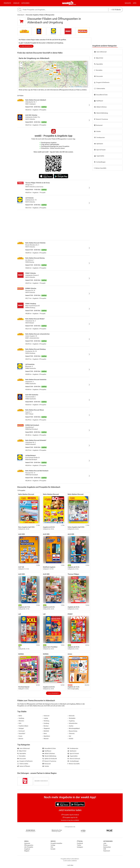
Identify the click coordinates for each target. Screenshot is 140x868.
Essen (20, 736)
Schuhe (97, 131)
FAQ (52, 847)
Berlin (74, 4)
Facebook (80, 843)
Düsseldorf (21, 734)
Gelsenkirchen (72, 723)
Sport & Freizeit (100, 150)
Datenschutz (107, 847)
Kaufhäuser (99, 101)
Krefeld (70, 739)
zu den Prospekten (26, 46)
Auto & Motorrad (100, 52)
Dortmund (21, 731)
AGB (105, 849)
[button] (86, 63)
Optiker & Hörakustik (50, 759)
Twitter (79, 845)
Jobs (105, 843)
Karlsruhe (71, 716)
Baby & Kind (99, 58)
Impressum (107, 851)
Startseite (27, 843)
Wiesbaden (71, 718)
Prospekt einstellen (56, 843)
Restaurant (98, 125)
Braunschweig (72, 731)
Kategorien (25, 3)
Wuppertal (46, 728)
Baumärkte (98, 64)
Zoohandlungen (100, 162)
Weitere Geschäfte (100, 168)
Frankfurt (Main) (23, 726)
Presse (105, 845)
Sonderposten (99, 138)
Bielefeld (46, 731)
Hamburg (21, 718)
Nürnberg (46, 721)
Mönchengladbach (74, 728)
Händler (16, 3)
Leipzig (45, 718)
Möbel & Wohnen (100, 107)
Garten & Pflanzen (24, 766)
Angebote (27, 849)
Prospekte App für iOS (70, 818)
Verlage (53, 845)
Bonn (45, 734)
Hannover (46, 716)
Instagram (80, 847)
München (21, 721)
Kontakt (53, 849)
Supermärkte (99, 156)
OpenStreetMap (79, 87)
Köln (19, 723)
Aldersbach (21, 15)
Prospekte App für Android (70, 815)
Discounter (98, 76)
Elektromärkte (100, 89)
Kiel (69, 736)
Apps (135, 3)
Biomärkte (98, 70)
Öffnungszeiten (29, 845)
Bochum (46, 726)
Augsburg (71, 721)
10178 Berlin (116, 10)
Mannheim (46, 736)
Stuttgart (21, 728)
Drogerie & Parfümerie (102, 82)
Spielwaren (99, 144)
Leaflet (71, 87)
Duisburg (46, 723)
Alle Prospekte (53, 693)
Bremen (20, 739)
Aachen (70, 726)
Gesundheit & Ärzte (101, 95)
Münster (46, 739)
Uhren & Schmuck (74, 759)
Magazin (128, 3)
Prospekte (7, 3)
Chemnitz (71, 734)
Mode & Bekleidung (101, 113)
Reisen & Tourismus (101, 119)
